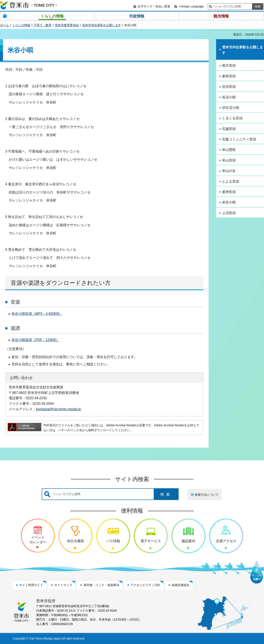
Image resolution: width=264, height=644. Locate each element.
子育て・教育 (43, 25)
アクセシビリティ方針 (145, 585)
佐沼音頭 (229, 87)
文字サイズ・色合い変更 (154, 6)
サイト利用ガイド (31, 585)
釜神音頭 (229, 192)
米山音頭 (229, 160)
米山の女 (229, 171)
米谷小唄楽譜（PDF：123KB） (35, 340)
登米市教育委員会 (67, 25)
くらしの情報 (21, 25)
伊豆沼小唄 (231, 108)
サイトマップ (63, 585)
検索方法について (207, 495)
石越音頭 (229, 129)
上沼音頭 (229, 213)
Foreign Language (192, 6)
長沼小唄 (229, 97)
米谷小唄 (229, 202)
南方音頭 (229, 66)
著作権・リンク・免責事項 (101, 585)
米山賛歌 (229, 150)
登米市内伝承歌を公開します (102, 25)
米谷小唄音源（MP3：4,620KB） (37, 314)
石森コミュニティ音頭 (239, 139)
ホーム (4, 25)
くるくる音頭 (232, 118)
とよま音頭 (231, 181)
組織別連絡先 (181, 585)
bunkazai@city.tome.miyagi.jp (58, 409)
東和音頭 (229, 76)
